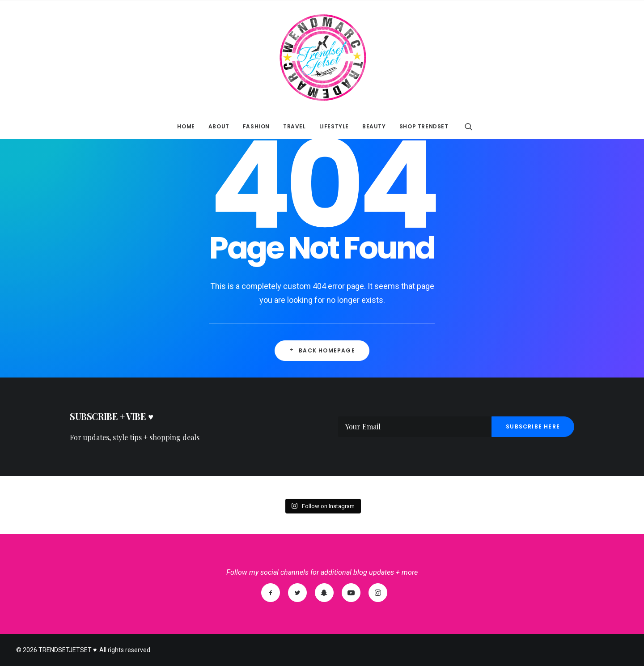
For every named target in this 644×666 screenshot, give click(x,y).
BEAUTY (374, 126)
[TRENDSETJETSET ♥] (322, 57)
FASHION (256, 126)
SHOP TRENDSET (424, 126)
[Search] (469, 127)
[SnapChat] (324, 593)
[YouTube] (351, 593)
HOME (186, 126)
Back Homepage (322, 350)
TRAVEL (294, 126)
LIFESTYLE (334, 126)
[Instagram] (378, 593)
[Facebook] (271, 593)
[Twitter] (297, 593)
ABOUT (219, 126)
